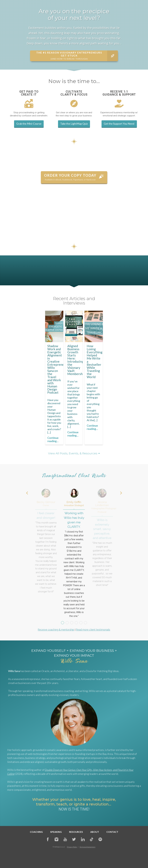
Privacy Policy (72, 847)
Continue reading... (53, 439)
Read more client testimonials (93, 630)
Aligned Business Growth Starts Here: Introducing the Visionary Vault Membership (76, 360)
